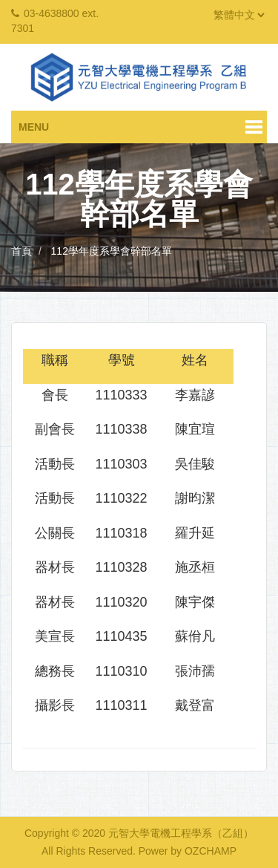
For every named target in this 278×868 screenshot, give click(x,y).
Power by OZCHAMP (188, 851)
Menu (34, 127)
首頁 (21, 251)
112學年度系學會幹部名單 (112, 251)
